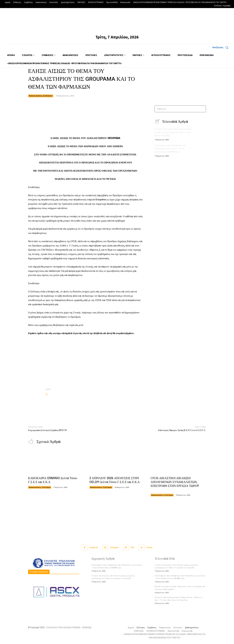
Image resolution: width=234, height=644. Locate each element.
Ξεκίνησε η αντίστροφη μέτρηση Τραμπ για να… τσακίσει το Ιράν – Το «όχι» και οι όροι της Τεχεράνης (179, 599)
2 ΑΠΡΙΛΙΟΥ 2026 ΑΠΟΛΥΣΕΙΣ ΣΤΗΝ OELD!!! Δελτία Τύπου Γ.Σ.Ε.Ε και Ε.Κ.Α (115, 480)
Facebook (93, 548)
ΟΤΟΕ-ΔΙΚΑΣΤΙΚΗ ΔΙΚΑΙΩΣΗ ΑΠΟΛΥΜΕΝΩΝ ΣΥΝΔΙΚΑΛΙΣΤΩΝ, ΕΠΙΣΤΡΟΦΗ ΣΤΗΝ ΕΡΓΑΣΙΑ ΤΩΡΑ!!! (175, 484)
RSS (133, 548)
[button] (221, 47)
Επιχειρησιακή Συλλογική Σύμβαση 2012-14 (47, 430)
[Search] (203, 109)
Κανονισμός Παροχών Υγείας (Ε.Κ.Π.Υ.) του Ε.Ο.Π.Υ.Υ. (182, 430)
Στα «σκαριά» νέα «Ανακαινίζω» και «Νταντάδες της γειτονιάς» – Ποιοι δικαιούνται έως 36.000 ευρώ (170, 148)
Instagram (114, 548)
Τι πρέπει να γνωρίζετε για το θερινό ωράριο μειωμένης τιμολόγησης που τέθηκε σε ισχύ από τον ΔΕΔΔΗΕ (173, 132)
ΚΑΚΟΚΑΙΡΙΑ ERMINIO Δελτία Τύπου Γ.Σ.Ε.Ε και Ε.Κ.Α (53, 480)
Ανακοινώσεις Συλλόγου (41, 96)
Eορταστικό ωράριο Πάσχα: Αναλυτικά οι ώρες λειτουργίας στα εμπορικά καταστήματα (180, 588)
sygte (48, 389)
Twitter (150, 548)
